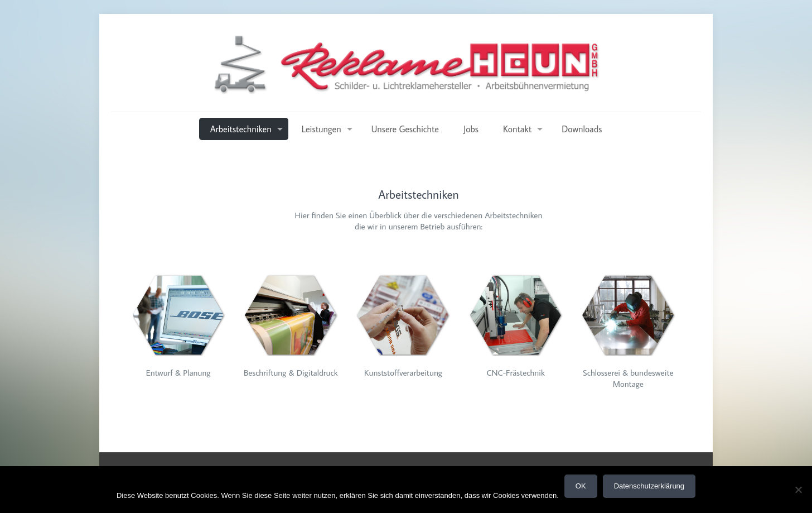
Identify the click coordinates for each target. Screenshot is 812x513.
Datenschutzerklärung (649, 486)
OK (581, 486)
